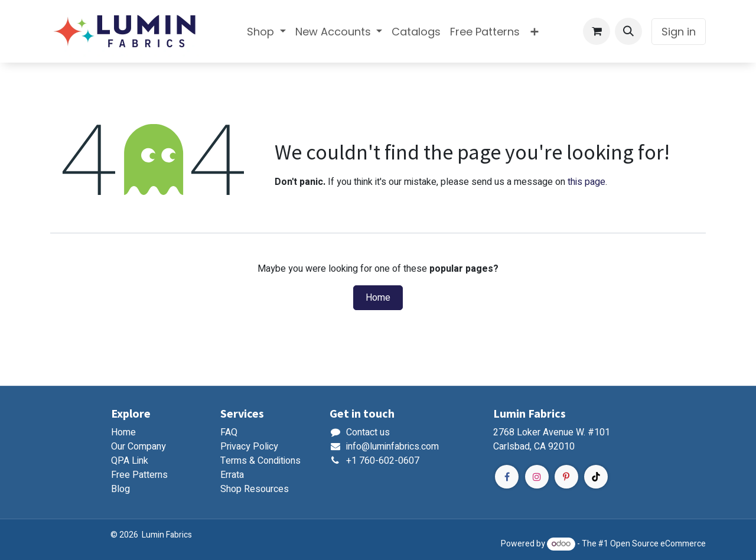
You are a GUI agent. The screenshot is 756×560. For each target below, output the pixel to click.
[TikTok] (596, 477)
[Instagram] (537, 477)
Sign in (679, 32)
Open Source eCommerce (658, 544)
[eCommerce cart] (597, 31)
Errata (232, 475)
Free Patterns (139, 475)
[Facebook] (507, 477)
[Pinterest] (566, 477)
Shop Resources (255, 489)
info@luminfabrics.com (392, 447)
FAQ (229, 432)
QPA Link (130, 461)
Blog (120, 489)
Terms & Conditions (260, 461)
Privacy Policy (249, 447)
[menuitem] (266, 32)
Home (378, 298)
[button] (628, 31)
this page (586, 182)
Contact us (368, 432)
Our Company (139, 447)
